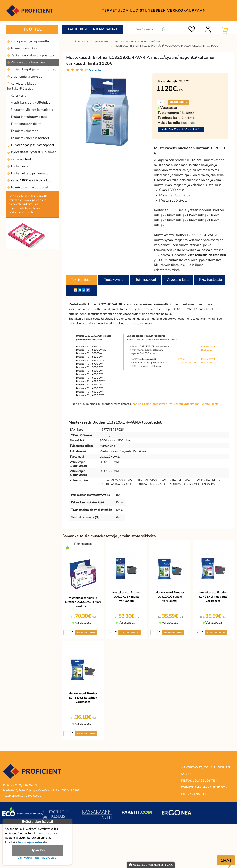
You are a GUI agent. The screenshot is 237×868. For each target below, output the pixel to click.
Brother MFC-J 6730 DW (89, 385)
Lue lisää (188, 123)
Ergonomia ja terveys (25, 76)
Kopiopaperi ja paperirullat (29, 41)
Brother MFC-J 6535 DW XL (91, 381)
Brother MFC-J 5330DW (89, 353)
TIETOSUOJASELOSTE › (199, 781)
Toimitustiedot (146, 280)
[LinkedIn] (80, 290)
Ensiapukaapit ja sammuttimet (31, 69)
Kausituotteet (19, 159)
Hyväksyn (38, 850)
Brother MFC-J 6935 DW (89, 392)
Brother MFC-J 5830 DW (89, 367)
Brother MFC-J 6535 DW (89, 378)
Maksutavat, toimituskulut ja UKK (151, 865)
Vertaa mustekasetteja (181, 129)
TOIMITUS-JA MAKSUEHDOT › (204, 787)
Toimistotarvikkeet (23, 48)
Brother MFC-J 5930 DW (89, 371)
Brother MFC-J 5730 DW (89, 364)
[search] (164, 28)
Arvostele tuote (178, 280)
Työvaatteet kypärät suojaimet (32, 152)
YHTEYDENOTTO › (195, 794)
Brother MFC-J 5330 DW (89, 347)
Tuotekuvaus (114, 280)
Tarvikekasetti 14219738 (208, 361)
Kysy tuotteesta (210, 280)
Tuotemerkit (18, 166)
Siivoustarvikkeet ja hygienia (30, 110)
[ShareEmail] (75, 290)
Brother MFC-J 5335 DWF (90, 360)
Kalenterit (16, 96)
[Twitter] (84, 290)
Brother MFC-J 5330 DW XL (91, 350)
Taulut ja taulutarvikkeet (27, 117)
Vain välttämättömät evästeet (37, 858)
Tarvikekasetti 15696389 (208, 348)
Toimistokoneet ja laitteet (28, 138)
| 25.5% (178, 81)
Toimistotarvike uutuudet (28, 187)
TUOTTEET (32, 29)
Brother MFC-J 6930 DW (89, 388)
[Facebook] (88, 290)
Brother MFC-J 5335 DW (89, 357)
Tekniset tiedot (82, 280)
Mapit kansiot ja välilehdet (29, 103)
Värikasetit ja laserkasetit (28, 62)
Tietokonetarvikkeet (24, 124)
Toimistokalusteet (23, 131)
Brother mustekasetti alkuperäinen (138, 42)
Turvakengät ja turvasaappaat (31, 145)
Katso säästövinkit (29, 180)
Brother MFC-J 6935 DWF (90, 395)
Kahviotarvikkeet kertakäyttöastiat (21, 86)
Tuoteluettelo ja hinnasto (28, 173)
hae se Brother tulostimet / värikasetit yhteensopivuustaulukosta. (176, 404)
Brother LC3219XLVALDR (187, 361)
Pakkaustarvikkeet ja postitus (31, 55)
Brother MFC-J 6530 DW (89, 374)
